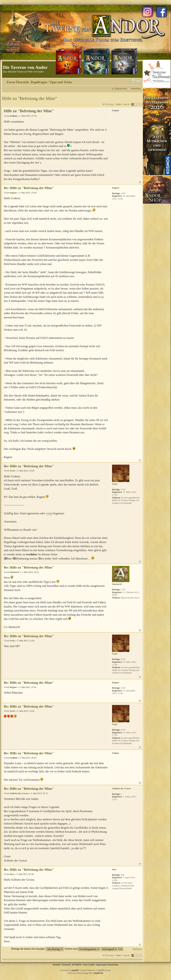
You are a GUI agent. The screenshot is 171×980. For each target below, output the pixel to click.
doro (12, 874)
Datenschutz (113, 965)
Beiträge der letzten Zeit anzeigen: (37, 949)
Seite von (123, 104)
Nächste (136, 949)
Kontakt (56, 965)
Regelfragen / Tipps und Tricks (52, 82)
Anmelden (136, 88)
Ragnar (13, 193)
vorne (49, 513)
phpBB (75, 970)
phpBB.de (99, 973)
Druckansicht (133, 81)
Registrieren (121, 88)
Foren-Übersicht (18, 82)
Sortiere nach (82, 949)
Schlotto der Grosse (19, 793)
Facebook (66, 965)
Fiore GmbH (89, 965)
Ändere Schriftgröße (138, 81)
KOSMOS (77, 965)
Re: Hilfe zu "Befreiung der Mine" (29, 188)
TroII (12, 471)
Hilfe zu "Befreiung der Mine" (30, 98)
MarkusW (15, 572)
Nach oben (140, 182)
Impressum (101, 965)
